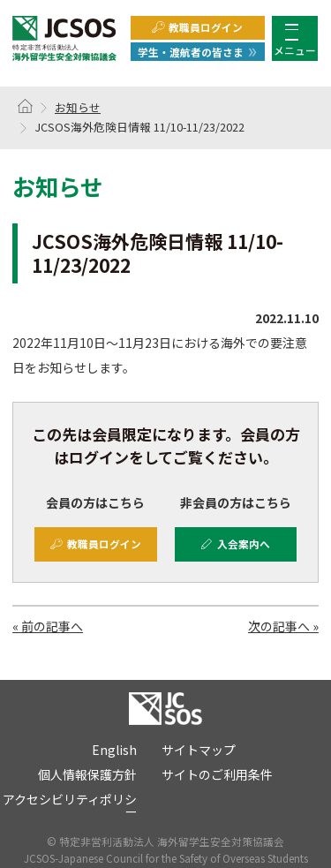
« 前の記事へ (48, 626)
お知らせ (78, 107)
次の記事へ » (283, 626)
